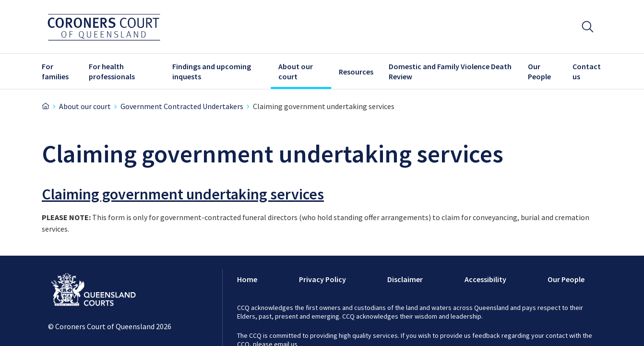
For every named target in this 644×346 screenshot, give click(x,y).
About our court (296, 71)
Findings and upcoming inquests (212, 71)
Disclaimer (405, 279)
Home (247, 279)
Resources (356, 72)
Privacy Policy (322, 279)
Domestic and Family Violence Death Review (450, 71)
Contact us (587, 71)
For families (55, 71)
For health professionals (112, 71)
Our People (539, 71)
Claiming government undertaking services (183, 194)
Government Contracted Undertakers (182, 106)
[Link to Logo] (94, 291)
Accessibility (485, 279)
